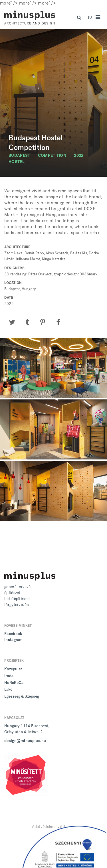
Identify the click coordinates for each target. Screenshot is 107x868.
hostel (17, 162)
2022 (79, 155)
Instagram (14, 640)
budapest (19, 155)
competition (52, 155)
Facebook (13, 634)
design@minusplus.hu (25, 741)
